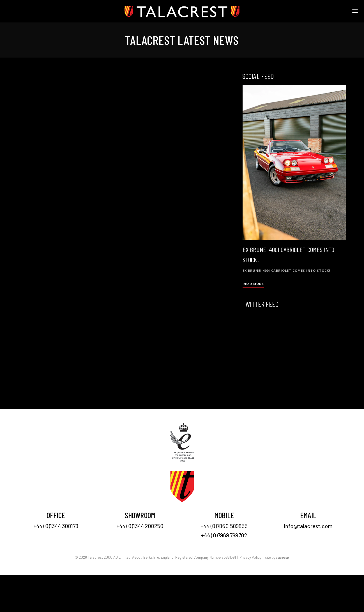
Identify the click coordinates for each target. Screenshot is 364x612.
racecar (283, 557)
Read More (253, 284)
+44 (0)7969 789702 (224, 535)
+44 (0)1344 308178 (56, 526)
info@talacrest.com (308, 526)
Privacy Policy (250, 557)
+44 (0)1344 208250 (140, 526)
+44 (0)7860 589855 (224, 526)
